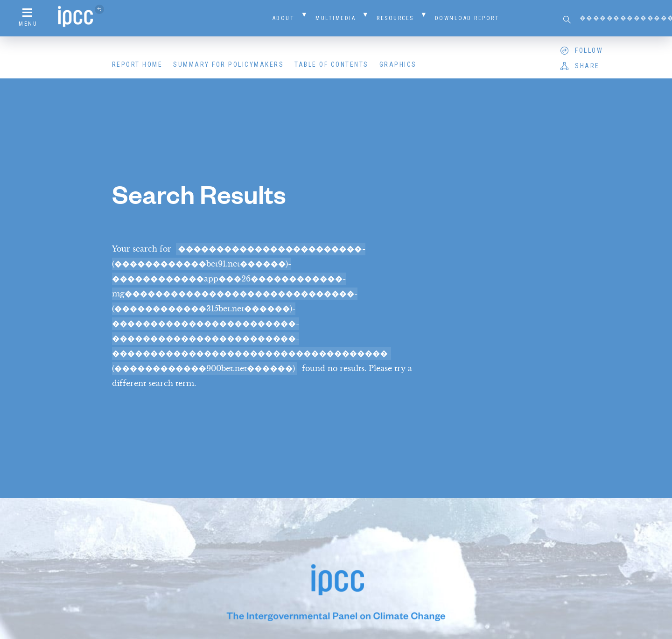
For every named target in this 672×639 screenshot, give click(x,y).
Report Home (137, 64)
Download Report (467, 18)
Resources (395, 18)
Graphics (398, 64)
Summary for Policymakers (228, 64)
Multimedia (336, 18)
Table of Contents (332, 64)
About (284, 18)
